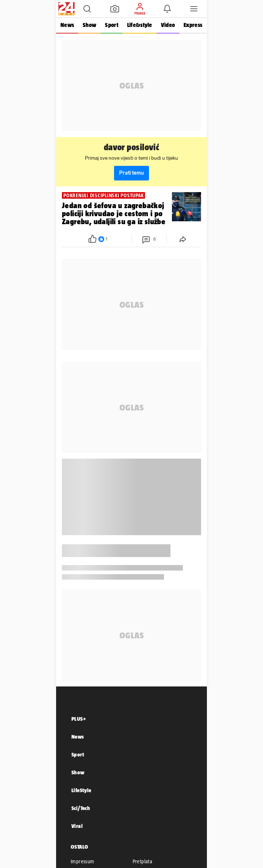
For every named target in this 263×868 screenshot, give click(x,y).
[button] (87, 9)
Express (193, 25)
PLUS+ (79, 719)
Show (89, 25)
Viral (77, 826)
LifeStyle (81, 790)
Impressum (83, 861)
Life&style (140, 25)
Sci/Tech (81, 808)
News (67, 25)
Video (168, 25)
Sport (111, 25)
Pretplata (143, 861)
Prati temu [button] (131, 173)
